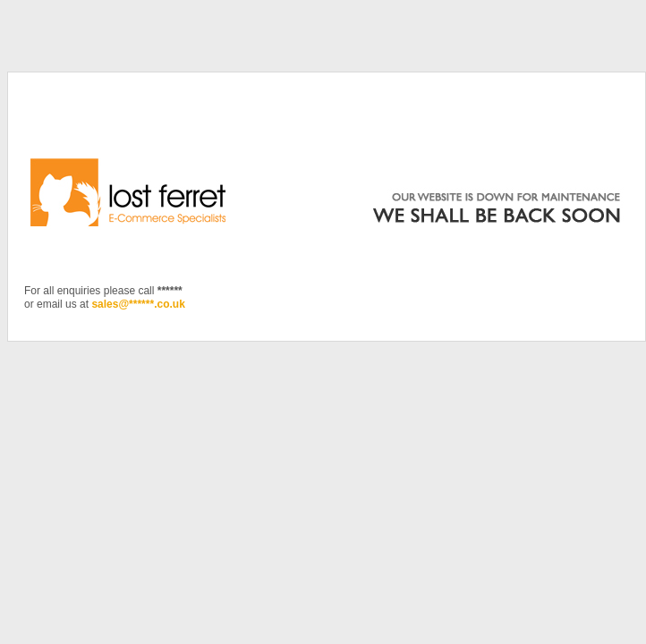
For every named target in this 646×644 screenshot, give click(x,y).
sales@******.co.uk (138, 304)
